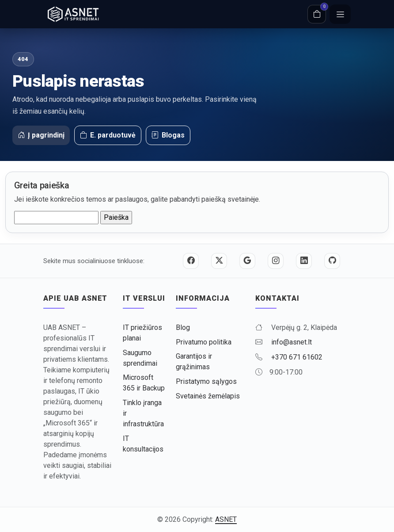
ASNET (226, 519)
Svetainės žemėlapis (208, 396)
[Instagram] (276, 261)
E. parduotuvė (108, 135)
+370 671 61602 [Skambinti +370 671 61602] (297, 357)
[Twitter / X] (219, 261)
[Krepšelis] (317, 14)
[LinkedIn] (304, 261)
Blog (183, 327)
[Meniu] (340, 14)
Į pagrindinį (41, 135)
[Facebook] (191, 261)
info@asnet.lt (292, 342)
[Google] (247, 261)
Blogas (168, 135)
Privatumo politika (204, 342)
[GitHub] (332, 261)
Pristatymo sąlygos (206, 381)
